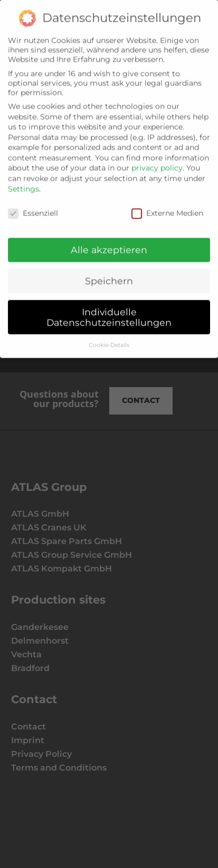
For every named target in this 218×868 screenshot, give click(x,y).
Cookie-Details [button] (109, 339)
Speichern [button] (109, 275)
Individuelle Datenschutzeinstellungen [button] (109, 312)
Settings (23, 183)
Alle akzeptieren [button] (109, 244)
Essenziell (33, 207)
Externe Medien (167, 207)
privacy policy (157, 162)
